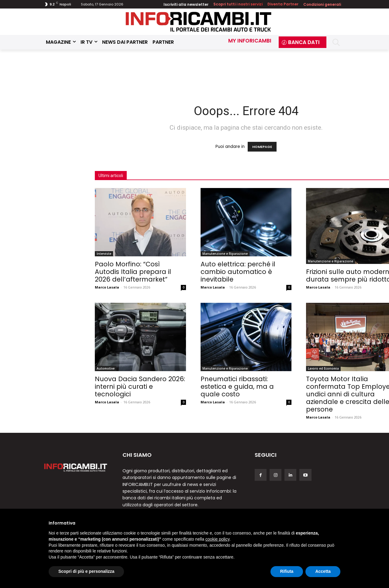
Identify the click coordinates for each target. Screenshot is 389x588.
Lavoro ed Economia (323, 368)
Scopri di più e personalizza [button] (86, 571)
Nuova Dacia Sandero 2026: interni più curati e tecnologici (140, 386)
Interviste (104, 254)
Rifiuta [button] (287, 571)
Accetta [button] (323, 571)
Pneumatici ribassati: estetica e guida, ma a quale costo (237, 386)
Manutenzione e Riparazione (225, 254)
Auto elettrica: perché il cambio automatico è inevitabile (238, 272)
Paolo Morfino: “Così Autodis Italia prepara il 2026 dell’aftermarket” (133, 272)
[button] (336, 42)
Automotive (106, 368)
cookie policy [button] (217, 539)
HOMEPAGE (262, 147)
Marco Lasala (107, 287)
